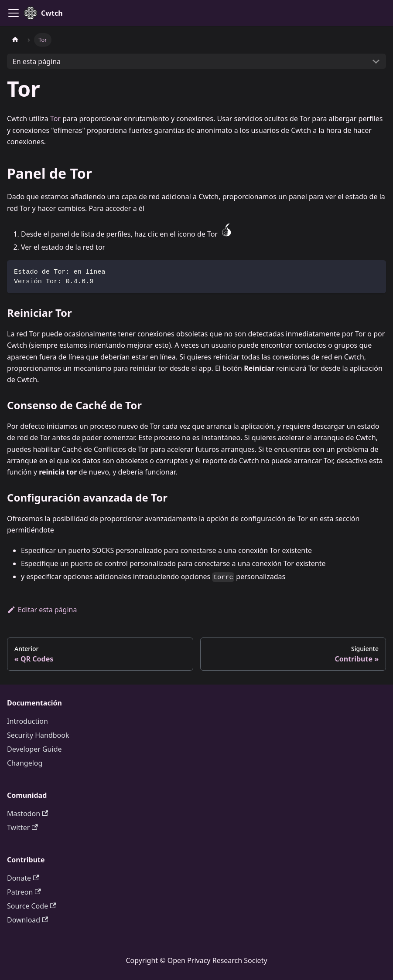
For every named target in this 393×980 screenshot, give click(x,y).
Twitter (22, 827)
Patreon (24, 892)
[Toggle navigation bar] (14, 13)
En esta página (37, 61)
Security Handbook (38, 735)
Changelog (25, 763)
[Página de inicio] (15, 40)
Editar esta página (42, 610)
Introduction (27, 721)
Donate (23, 878)
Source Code (31, 906)
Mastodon (27, 814)
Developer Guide (34, 749)
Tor (55, 119)
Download (27, 920)
